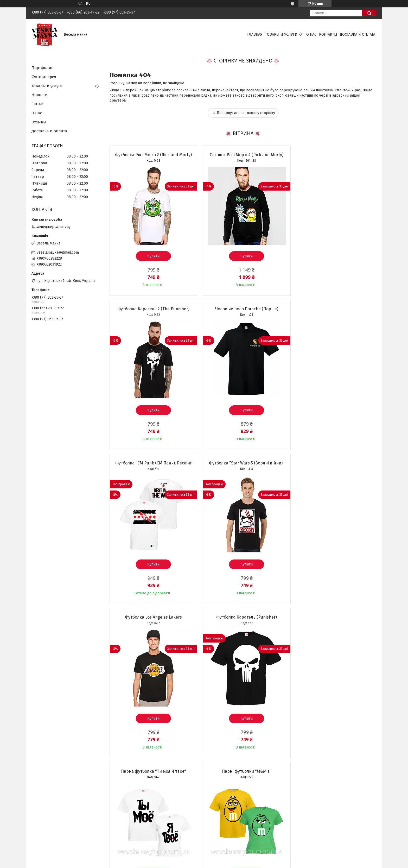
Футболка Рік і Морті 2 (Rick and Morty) (152, 155)
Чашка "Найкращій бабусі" (333, 617)
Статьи (38, 104)
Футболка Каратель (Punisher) (243, 463)
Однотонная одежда (137, 831)
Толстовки (129, 814)
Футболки (128, 808)
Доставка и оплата (358, 34)
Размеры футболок (48, 814)
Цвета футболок (46, 808)
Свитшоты (129, 819)
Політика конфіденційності (236, 863)
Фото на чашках (221, 808)
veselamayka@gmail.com (58, 252)
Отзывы (39, 122)
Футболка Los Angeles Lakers (152, 463)
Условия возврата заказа (53, 819)
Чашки (125, 825)
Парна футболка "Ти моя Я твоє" (334, 463)
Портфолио (43, 68)
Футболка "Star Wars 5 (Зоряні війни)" (334, 309)
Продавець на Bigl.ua (204, 858)
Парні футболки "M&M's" (152, 617)
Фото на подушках (224, 814)
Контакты (328, 34)
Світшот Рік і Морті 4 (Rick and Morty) (243, 155)
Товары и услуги (281, 34)
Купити (152, 256)
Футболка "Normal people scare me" (243, 617)
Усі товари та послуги (149, 769)
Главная (255, 34)
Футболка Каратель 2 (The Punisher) (333, 155)
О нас (311, 34)
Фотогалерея (44, 77)
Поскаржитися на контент (195, 863)
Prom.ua (229, 854)
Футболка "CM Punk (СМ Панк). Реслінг (243, 309)
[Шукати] (369, 13)
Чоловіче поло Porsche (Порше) (152, 309)
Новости (40, 95)
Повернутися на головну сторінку (246, 113)
